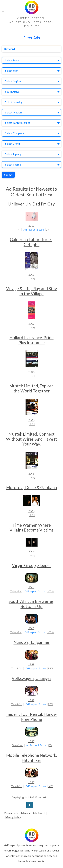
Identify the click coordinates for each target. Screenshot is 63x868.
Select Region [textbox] (13, 81)
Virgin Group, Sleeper (32, 565)
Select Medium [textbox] (14, 112)
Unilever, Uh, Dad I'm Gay (32, 204)
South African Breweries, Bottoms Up (32, 604)
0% (48, 230)
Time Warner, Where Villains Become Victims (32, 527)
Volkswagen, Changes (32, 678)
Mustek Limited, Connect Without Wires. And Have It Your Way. (32, 439)
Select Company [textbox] (15, 133)
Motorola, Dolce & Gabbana (32, 487)
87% (50, 704)
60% (50, 786)
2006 (31, 372)
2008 (31, 275)
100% (50, 591)
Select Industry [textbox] (14, 102)
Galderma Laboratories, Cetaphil (32, 242)
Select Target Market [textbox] (18, 123)
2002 (31, 628)
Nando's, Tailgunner (32, 642)
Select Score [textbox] (12, 60)
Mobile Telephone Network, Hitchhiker (32, 758)
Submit (8, 175)
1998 (31, 664)
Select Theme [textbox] (13, 164)
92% (50, 668)
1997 (31, 741)
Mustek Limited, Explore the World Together (32, 388)
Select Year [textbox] (12, 71)
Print (18, 230)
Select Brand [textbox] (13, 144)
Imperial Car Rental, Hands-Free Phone (32, 717)
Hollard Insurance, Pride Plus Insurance (32, 340)
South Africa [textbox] (12, 91)
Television (16, 591)
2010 (31, 225)
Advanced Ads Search (33, 813)
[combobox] (32, 60)
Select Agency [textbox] (13, 154)
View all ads (11, 813)
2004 (31, 587)
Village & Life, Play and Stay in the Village (32, 291)
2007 (31, 324)
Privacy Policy (13, 817)
